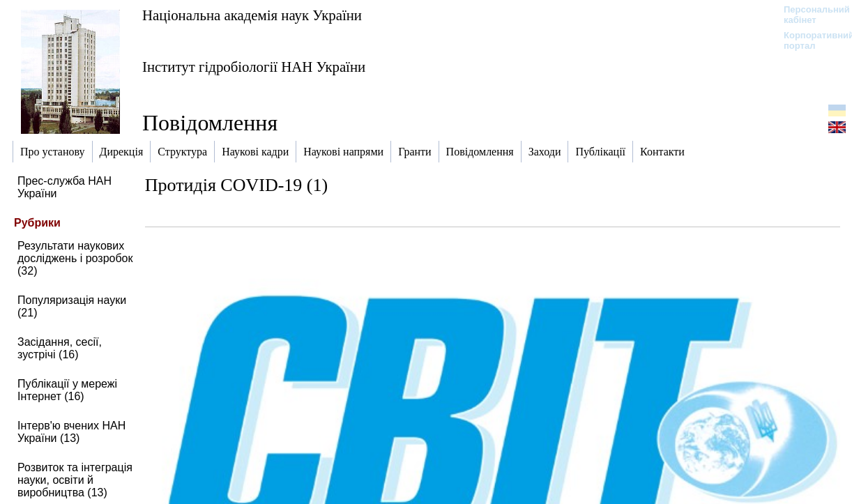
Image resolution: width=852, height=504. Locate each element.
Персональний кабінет (810, 15)
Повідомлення (210, 123)
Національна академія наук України (252, 15)
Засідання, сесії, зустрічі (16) (60, 348)
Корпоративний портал (810, 40)
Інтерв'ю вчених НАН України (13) (71, 432)
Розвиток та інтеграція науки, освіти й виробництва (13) (75, 480)
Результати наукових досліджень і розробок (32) (75, 258)
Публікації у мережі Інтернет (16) (67, 390)
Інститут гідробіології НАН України (254, 67)
